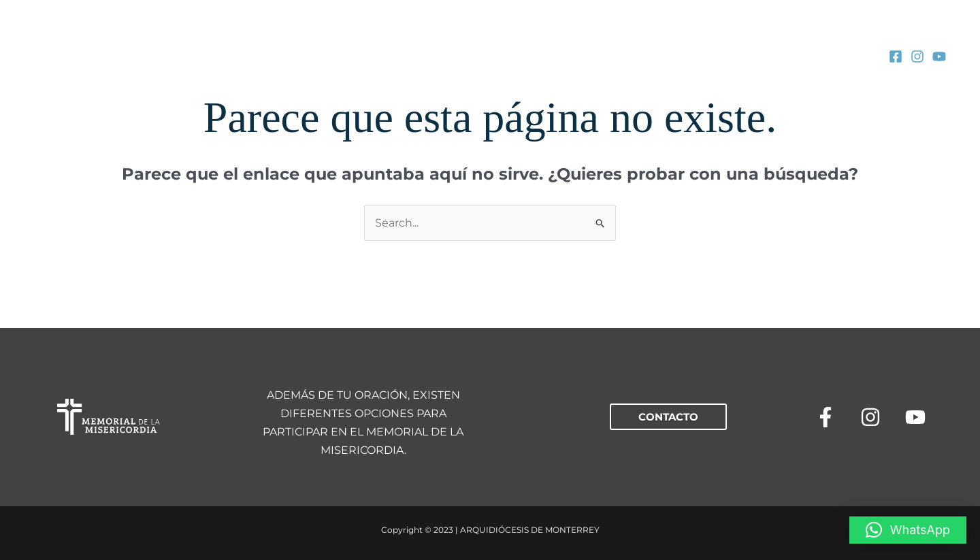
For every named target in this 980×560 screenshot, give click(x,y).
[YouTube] (939, 56)
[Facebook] (896, 56)
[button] (668, 417)
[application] (287, 56)
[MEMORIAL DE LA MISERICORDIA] (85, 55)
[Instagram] (917, 56)
